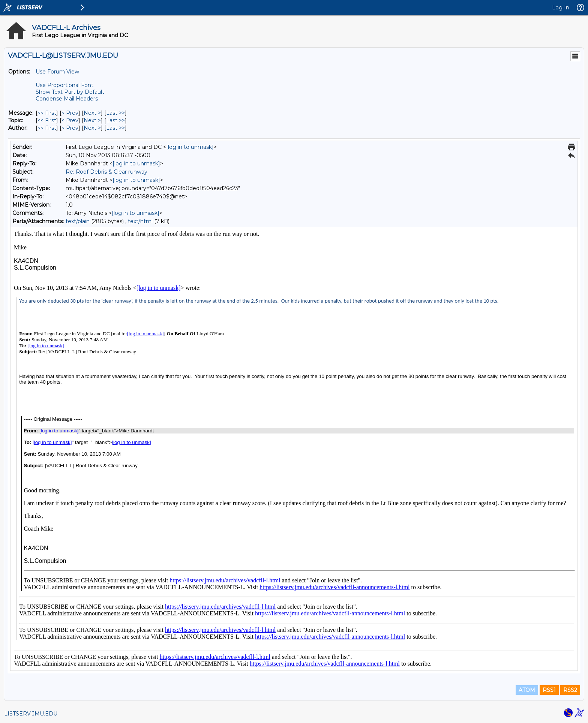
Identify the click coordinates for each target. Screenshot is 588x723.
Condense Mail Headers (67, 99)
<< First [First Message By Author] (47, 128)
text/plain (78, 221)
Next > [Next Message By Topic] (92, 120)
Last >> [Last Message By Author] (115, 128)
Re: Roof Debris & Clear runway (106, 172)
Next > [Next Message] (92, 113)
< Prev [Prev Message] (70, 113)
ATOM (527, 690)
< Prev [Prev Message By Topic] (70, 120)
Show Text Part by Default (70, 92)
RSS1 (549, 690)
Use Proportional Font (64, 85)
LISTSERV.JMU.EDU (31, 714)
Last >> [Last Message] (115, 113)
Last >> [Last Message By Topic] (115, 120)
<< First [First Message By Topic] (47, 120)
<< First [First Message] (47, 113)
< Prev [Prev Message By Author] (70, 128)
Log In (561, 7)
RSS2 (570, 690)
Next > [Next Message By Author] (92, 128)
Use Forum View (57, 72)
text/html (140, 221)
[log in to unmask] (190, 147)
